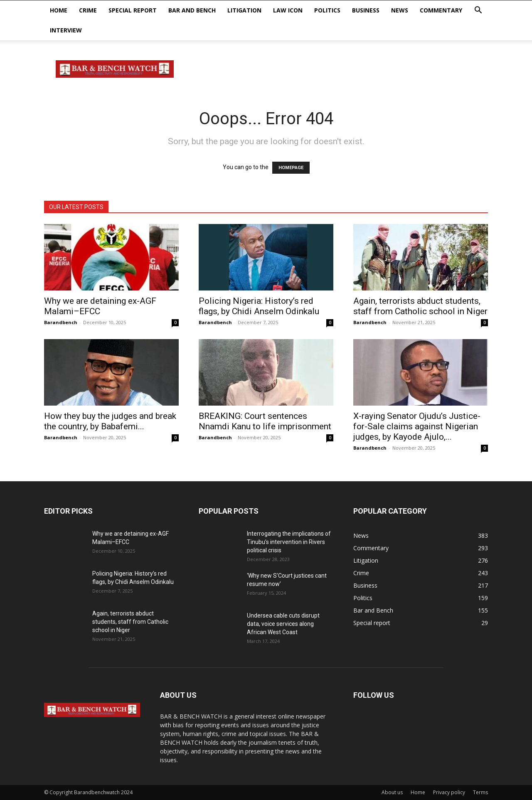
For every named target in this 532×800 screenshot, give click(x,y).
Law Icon (288, 10)
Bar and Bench (192, 10)
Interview (66, 30)
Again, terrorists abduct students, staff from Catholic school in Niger (420, 306)
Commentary (441, 10)
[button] (478, 11)
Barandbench (61, 322)
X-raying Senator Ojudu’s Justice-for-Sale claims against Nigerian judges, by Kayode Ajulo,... (417, 426)
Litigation (244, 10)
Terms (480, 792)
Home (59, 10)
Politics (327, 10)
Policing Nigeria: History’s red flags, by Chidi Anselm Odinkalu (259, 306)
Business (366, 10)
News (400, 10)
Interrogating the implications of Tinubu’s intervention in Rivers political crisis (289, 542)
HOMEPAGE (291, 168)
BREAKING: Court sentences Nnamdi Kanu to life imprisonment (265, 421)
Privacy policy (449, 792)
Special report (133, 10)
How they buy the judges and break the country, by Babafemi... (110, 421)
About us (392, 792)
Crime (88, 10)
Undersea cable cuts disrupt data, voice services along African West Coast (283, 624)
